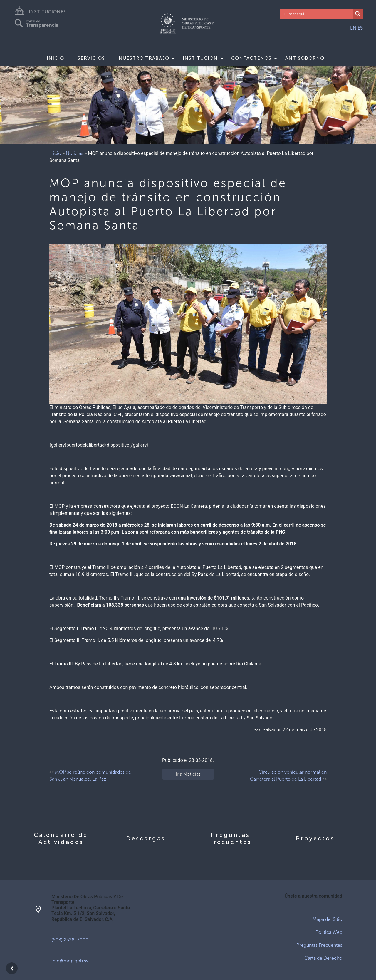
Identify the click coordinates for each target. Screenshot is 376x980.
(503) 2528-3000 (70, 940)
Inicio (55, 58)
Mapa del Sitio (327, 919)
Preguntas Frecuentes (319, 945)
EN (353, 28)
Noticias (74, 153)
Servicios (91, 58)
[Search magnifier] (358, 14)
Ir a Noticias (188, 774)
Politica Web (329, 932)
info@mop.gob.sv (70, 961)
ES (360, 28)
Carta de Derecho (323, 958)
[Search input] (318, 14)
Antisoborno (305, 58)
